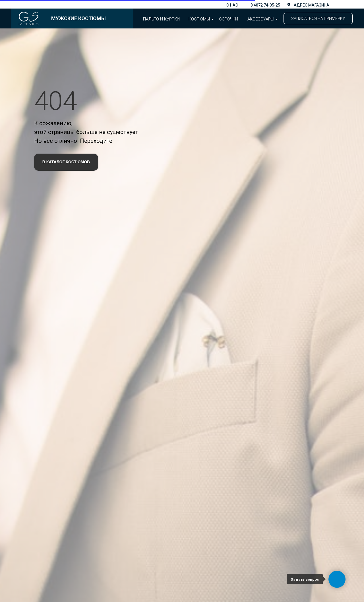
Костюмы (199, 19)
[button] (318, 18)
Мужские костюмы (78, 18)
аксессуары (261, 19)
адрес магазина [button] (312, 5)
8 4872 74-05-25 (265, 5)
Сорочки (228, 19)
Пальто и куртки (161, 19)
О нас (232, 5)
